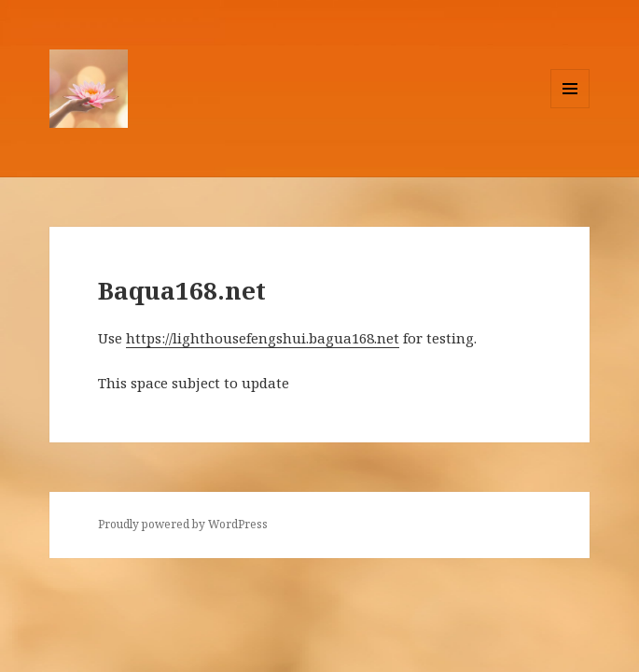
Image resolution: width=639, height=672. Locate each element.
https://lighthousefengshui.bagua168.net (263, 338)
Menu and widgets (570, 108)
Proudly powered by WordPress (183, 524)
